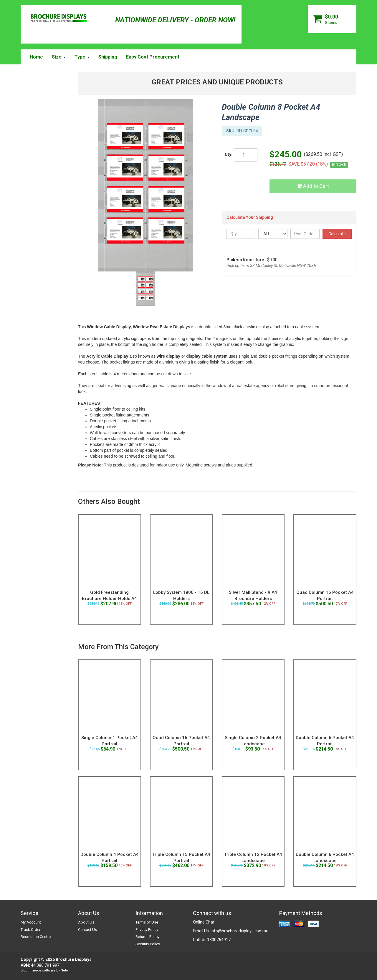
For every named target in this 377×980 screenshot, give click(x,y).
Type (82, 57)
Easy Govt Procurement (153, 57)
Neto (64, 970)
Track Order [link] (30, 930)
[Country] (273, 234)
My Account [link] (31, 922)
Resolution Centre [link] (36, 937)
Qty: (229, 154)
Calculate (337, 234)
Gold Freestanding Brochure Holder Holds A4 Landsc (109, 599)
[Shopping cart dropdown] (332, 19)
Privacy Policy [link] (147, 930)
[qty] (246, 155)
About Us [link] (86, 922)
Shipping (108, 57)
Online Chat (204, 922)
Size (59, 57)
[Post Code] (305, 234)
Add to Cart (313, 186)
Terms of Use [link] (147, 922)
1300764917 (219, 940)
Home (36, 57)
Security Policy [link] (148, 944)
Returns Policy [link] (147, 937)
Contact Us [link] (87, 930)
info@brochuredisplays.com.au (239, 931)
